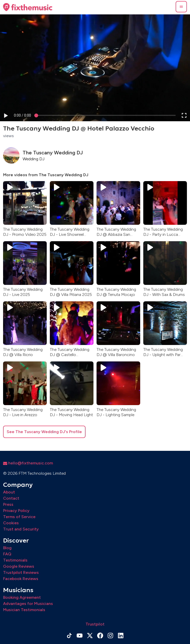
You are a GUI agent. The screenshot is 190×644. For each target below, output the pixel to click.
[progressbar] (22, 115)
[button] (181, 7)
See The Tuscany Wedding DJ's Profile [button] (44, 432)
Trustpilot (95, 624)
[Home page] (28, 7)
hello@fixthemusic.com (28, 463)
